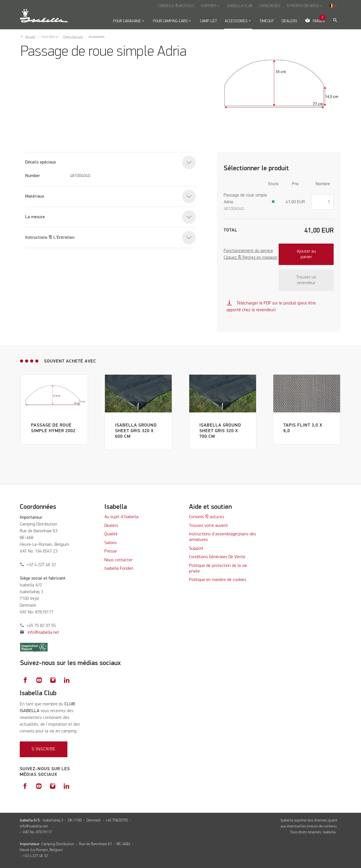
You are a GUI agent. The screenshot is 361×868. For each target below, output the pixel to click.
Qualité (111, 534)
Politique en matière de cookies (218, 580)
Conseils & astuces (207, 517)
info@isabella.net (43, 633)
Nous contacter (118, 560)
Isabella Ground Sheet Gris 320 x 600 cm (136, 431)
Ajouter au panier (306, 254)
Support (196, 549)
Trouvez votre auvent (208, 526)
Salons (111, 543)
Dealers (111, 526)
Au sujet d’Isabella (121, 517)
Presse (111, 551)
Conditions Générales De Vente (217, 557)
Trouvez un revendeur (306, 280)
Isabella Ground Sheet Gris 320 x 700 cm (220, 431)
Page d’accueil (73, 37)
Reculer (30, 37)
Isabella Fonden (119, 569)
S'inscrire (44, 749)
